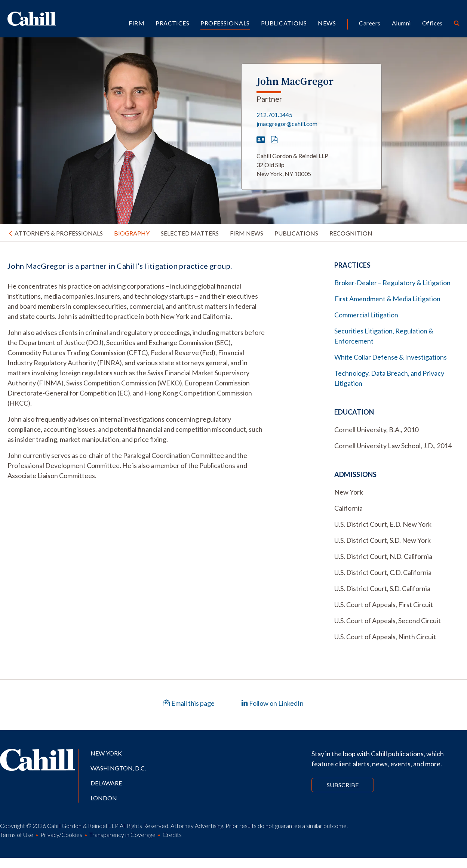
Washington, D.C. (118, 768)
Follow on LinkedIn (272, 703)
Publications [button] (284, 23)
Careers (370, 23)
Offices (432, 23)
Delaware (106, 783)
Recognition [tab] (351, 233)
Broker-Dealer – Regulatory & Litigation (392, 283)
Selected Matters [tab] (190, 233)
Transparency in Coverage (122, 835)
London (104, 798)
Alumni (401, 23)
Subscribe (343, 785)
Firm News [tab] (247, 233)
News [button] (327, 23)
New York (106, 753)
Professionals (225, 23)
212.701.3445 (274, 115)
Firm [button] (136, 23)
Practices (172, 23)
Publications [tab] (296, 233)
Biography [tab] (132, 233)
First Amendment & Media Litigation (387, 299)
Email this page (189, 703)
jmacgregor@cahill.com (287, 124)
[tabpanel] (136, 370)
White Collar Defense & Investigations (391, 357)
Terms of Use (17, 835)
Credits (172, 835)
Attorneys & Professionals (59, 233)
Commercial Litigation (366, 315)
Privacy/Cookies (61, 835)
